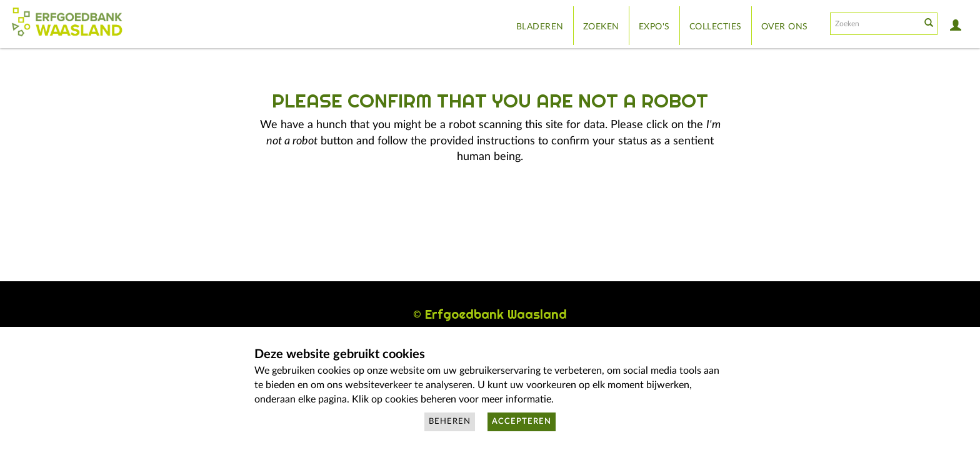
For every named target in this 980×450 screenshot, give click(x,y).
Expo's (654, 27)
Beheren (450, 422)
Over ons (785, 27)
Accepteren (522, 422)
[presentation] (461, 205)
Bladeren (540, 27)
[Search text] (874, 24)
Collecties (716, 27)
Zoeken (601, 27)
